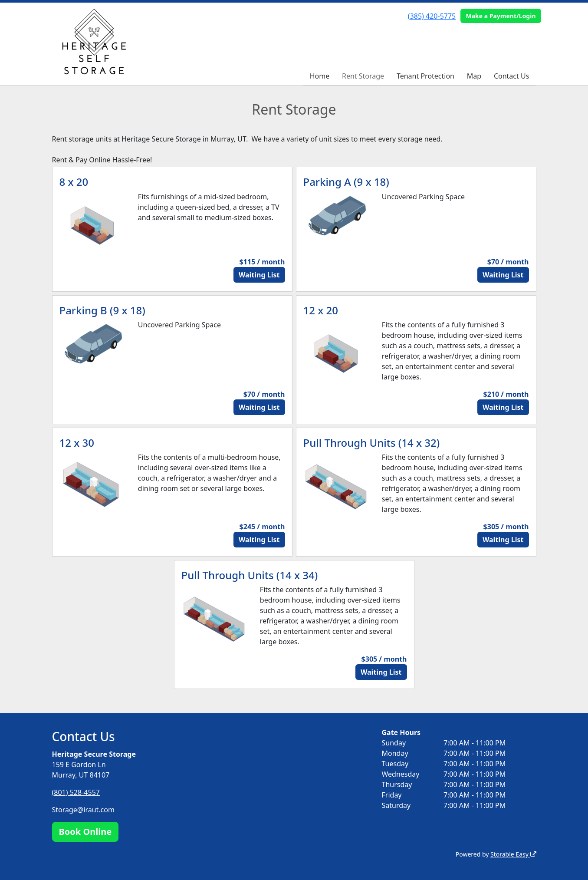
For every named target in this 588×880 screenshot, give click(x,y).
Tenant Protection (425, 76)
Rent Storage (363, 76)
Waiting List (259, 275)
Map (474, 76)
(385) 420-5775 (432, 16)
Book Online (85, 832)
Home (320, 76)
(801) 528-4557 (76, 792)
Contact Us (511, 76)
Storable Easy (513, 854)
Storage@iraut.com (83, 810)
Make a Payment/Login (501, 16)
